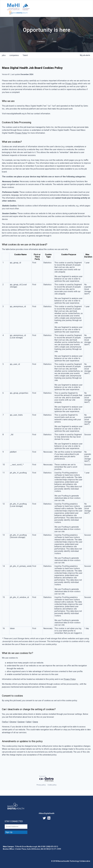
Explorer (21, 722)
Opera (35, 722)
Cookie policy (52, 785)
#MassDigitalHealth (46, 813)
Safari (29, 722)
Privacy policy (41, 785)
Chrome (13, 722)
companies (14, 55)
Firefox (5, 722)
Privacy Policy (71, 84)
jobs (4, 55)
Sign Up (9, 832)
